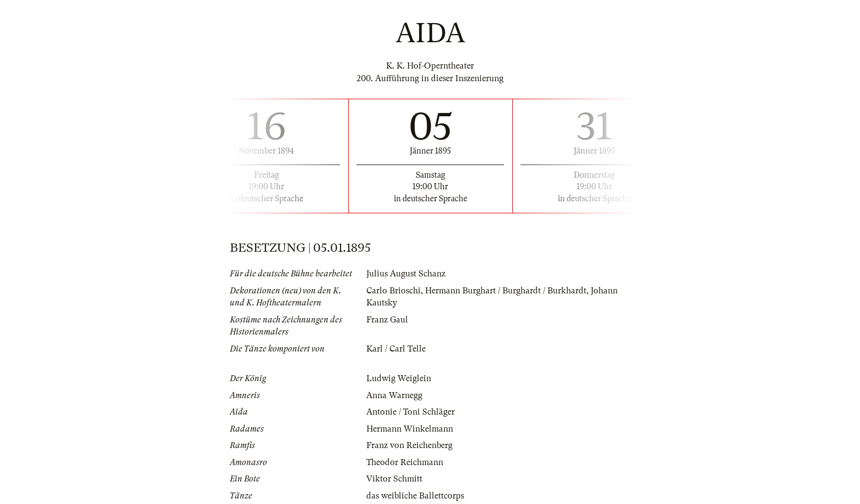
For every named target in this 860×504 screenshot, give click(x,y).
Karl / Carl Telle (396, 349)
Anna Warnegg (394, 395)
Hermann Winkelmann (410, 429)
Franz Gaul (387, 320)
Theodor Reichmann (405, 462)
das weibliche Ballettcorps (415, 496)
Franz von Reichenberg (409, 445)
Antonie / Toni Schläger (411, 412)
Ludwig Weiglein (399, 378)
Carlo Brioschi (394, 291)
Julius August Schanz (406, 274)
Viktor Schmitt (394, 479)
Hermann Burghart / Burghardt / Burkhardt (506, 291)
